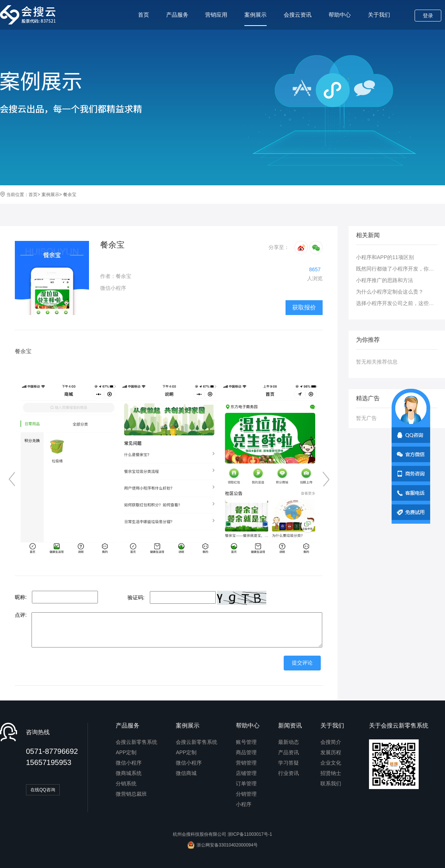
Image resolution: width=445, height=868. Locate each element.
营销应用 (216, 15)
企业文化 (331, 763)
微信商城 (186, 773)
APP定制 (126, 752)
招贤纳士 (331, 773)
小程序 (244, 804)
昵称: (21, 597)
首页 (144, 15)
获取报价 (304, 307)
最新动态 (289, 742)
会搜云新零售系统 (136, 742)
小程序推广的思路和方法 (385, 280)
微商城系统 (129, 773)
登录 (428, 16)
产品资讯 (289, 752)
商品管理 (246, 752)
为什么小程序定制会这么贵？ (390, 292)
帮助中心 (340, 15)
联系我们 (331, 783)
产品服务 (177, 15)
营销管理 (246, 763)
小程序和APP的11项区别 (385, 257)
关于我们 (379, 15)
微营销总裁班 (131, 794)
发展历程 (331, 752)
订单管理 (246, 783)
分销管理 (246, 794)
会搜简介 (331, 742)
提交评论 (302, 663)
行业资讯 (289, 773)
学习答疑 (289, 763)
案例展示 (256, 19)
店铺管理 (246, 773)
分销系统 (126, 783)
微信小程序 (129, 763)
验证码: (136, 597)
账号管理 (246, 742)
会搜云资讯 (298, 15)
